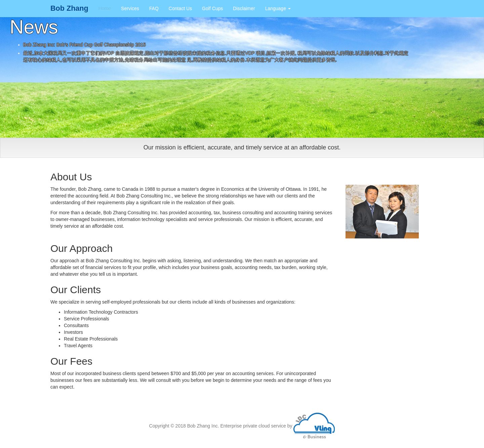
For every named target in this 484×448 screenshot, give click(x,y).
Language (278, 8)
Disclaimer (244, 8)
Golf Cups (212, 8)
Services (130, 8)
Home (105, 8)
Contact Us (180, 8)
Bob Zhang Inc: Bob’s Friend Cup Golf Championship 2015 (85, 45)
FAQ (154, 8)
